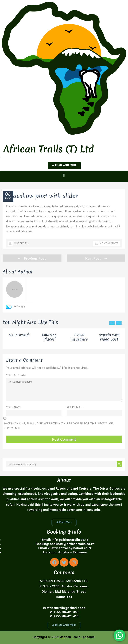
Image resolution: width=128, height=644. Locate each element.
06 (8, 194)
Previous (112, 323)
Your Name (14, 407)
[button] (64, 175)
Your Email (75, 407)
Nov (8, 198)
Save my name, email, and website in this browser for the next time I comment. (59, 426)
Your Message (16, 375)
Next (119, 323)
